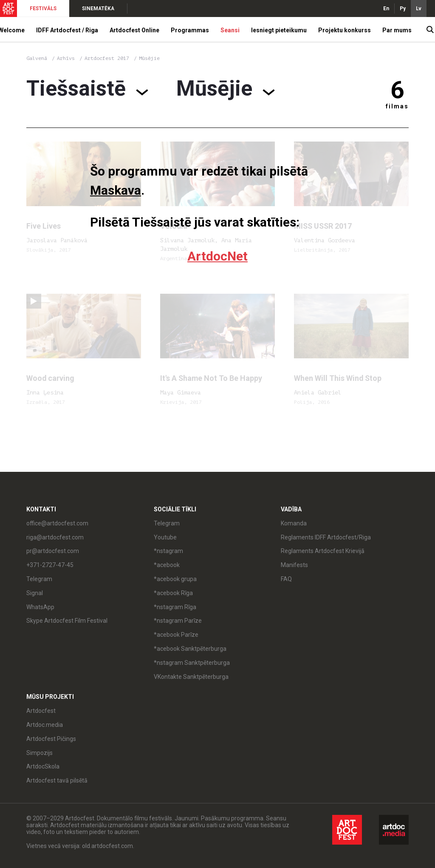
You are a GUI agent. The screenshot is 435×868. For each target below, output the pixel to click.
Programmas (190, 30)
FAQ (286, 579)
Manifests (294, 565)
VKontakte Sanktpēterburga (191, 677)
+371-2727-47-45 (50, 565)
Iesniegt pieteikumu (279, 30)
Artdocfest (41, 711)
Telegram (39, 579)
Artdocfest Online (134, 30)
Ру (403, 9)
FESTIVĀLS (43, 9)
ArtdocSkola (43, 766)
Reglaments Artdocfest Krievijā (323, 551)
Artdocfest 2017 (108, 58)
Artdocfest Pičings (51, 739)
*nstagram (168, 551)
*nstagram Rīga (175, 607)
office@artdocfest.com (57, 523)
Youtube (165, 537)
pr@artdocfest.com (53, 551)
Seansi (230, 30)
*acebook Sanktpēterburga (190, 649)
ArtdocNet (217, 256)
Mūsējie (149, 58)
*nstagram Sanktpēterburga (192, 663)
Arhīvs (66, 58)
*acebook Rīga (173, 593)
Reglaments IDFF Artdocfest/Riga (326, 537)
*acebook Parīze (176, 635)
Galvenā (37, 58)
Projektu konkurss (345, 30)
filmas (397, 106)
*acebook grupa (175, 579)
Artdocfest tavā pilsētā (57, 780)
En (386, 9)
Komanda (294, 523)
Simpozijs (40, 753)
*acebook (167, 565)
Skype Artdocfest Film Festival (67, 621)
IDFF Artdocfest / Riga (67, 30)
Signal (35, 593)
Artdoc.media (45, 725)
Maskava (116, 190)
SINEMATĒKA (98, 9)
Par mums (397, 30)
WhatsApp (40, 607)
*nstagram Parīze (178, 621)
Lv (419, 9)
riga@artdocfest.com (55, 537)
